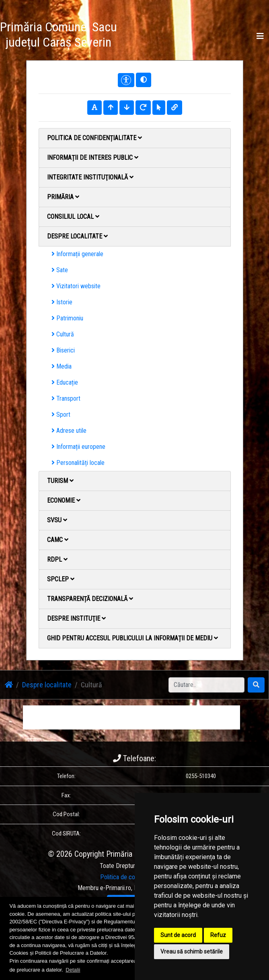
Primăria (63, 197)
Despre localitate (77, 236)
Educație (65, 382)
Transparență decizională (90, 599)
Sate (60, 270)
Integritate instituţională (90, 177)
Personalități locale (78, 463)
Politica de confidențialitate (94, 138)
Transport (66, 398)
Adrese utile (69, 431)
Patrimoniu (67, 318)
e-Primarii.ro (116, 888)
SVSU (57, 520)
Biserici (63, 350)
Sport (61, 415)
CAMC (58, 540)
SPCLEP (61, 579)
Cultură (63, 334)
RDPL (57, 559)
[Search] (206, 685)
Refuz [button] (218, 935)
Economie (64, 500)
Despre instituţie (76, 618)
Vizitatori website (76, 286)
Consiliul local (73, 217)
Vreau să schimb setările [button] (192, 951)
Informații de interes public (93, 158)
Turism (60, 481)
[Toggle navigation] (260, 36)
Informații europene (78, 447)
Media (62, 366)
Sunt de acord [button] (178, 935)
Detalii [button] (73, 970)
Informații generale (77, 254)
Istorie (62, 302)
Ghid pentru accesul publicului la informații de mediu (132, 638)
